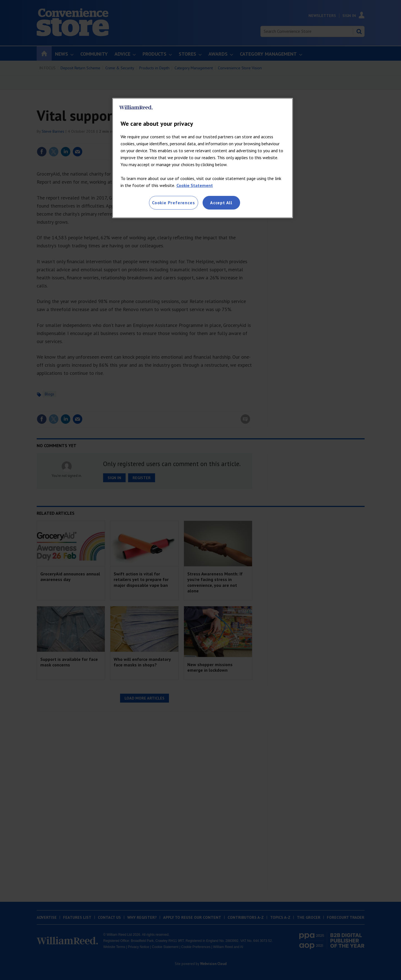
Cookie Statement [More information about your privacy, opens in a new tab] (195, 185)
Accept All (221, 203)
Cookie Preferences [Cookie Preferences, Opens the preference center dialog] (173, 203)
